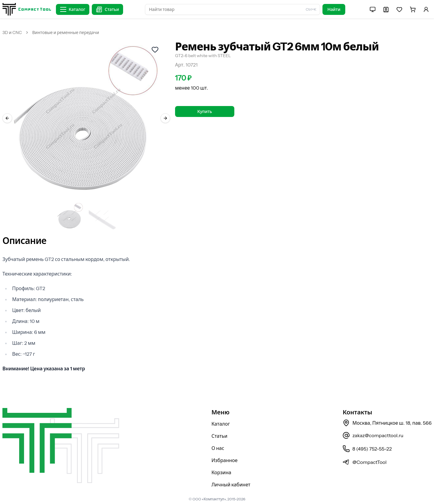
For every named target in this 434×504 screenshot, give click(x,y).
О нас (218, 448)
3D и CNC (12, 33)
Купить (205, 111)
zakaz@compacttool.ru (373, 435)
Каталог (221, 424)
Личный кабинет (231, 485)
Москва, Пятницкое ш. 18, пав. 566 (387, 423)
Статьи (220, 436)
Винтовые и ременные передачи (66, 33)
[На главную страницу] (27, 9)
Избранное (225, 460)
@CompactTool (364, 462)
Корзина (221, 472)
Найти (334, 9)
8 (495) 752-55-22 (367, 449)
